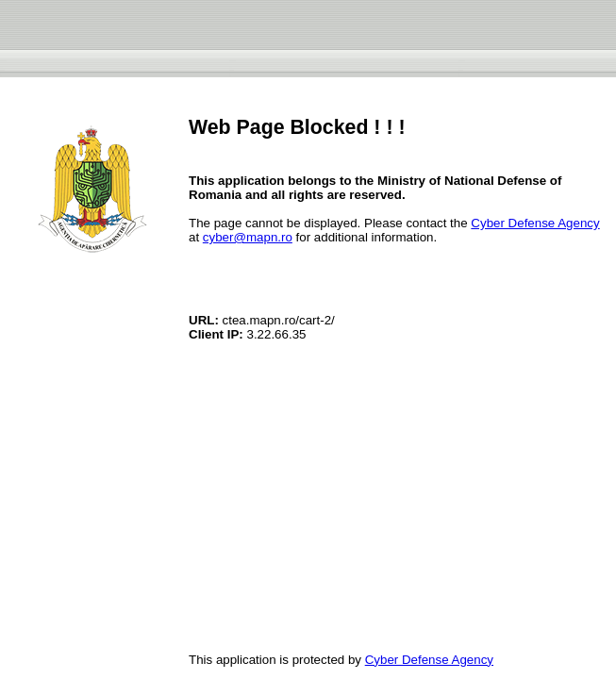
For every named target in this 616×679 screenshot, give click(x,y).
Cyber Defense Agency (535, 223)
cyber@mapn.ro (248, 237)
